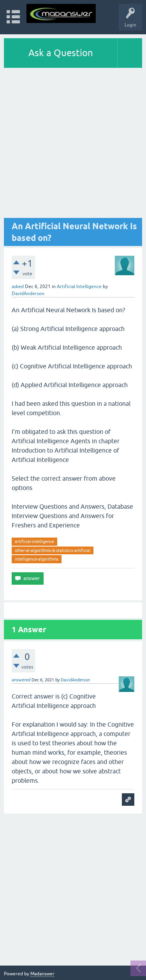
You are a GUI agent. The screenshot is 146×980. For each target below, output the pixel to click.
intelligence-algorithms (37, 559)
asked (18, 287)
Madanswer (42, 974)
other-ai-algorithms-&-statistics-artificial (53, 550)
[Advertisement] (73, 145)
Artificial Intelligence (79, 287)
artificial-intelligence (34, 541)
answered (21, 680)
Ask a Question (61, 53)
